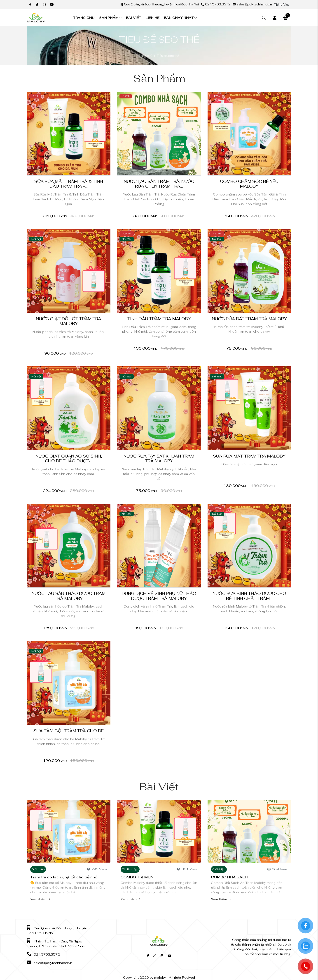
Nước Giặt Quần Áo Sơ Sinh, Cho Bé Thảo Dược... (69, 459)
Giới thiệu (38, 869)
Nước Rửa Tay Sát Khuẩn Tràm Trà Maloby (159, 459)
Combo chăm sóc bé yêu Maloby (249, 184)
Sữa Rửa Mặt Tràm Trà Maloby (249, 456)
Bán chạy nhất (180, 18)
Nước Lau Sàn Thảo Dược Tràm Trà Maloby (69, 596)
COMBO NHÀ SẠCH (230, 877)
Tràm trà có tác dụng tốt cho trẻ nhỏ (64, 877)
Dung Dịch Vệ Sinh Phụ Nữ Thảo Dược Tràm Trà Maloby (159, 596)
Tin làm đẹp (130, 869)
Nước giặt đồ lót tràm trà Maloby (69, 321)
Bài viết (134, 18)
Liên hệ (153, 18)
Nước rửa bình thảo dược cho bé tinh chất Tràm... (249, 596)
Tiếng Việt (282, 5)
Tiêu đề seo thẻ (168, 56)
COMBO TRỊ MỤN (137, 877)
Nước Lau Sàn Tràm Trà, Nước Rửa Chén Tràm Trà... (159, 184)
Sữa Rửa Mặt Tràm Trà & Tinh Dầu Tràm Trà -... (69, 184)
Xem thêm (40, 899)
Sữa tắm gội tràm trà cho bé (69, 731)
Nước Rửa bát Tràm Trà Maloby (249, 319)
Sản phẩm (110, 18)
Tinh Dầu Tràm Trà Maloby (159, 319)
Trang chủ (84, 18)
